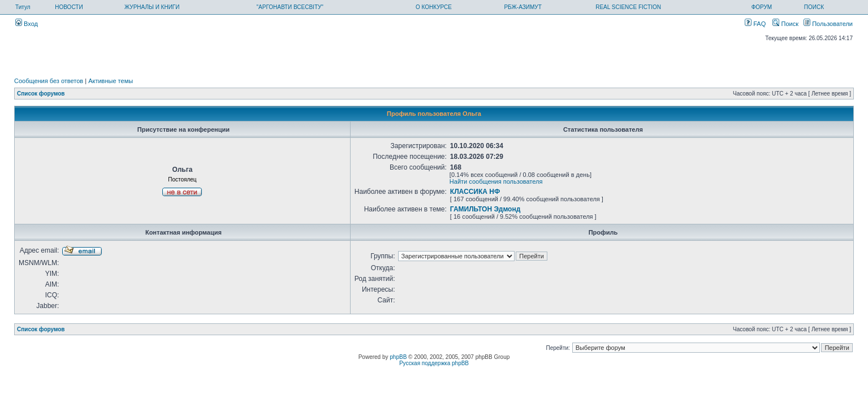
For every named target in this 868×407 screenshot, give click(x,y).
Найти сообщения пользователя (496, 181)
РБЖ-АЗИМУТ (522, 7)
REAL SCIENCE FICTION (628, 7)
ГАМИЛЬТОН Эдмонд (485, 209)
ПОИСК (814, 7)
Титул (23, 7)
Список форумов (41, 94)
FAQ (755, 24)
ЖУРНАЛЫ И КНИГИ (152, 7)
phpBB (398, 357)
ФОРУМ (762, 7)
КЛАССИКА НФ (475, 192)
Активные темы (111, 81)
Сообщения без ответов (49, 81)
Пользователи (828, 24)
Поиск (785, 24)
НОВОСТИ (69, 7)
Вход (27, 24)
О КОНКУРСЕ (434, 7)
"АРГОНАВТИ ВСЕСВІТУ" (290, 7)
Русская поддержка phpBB (434, 363)
